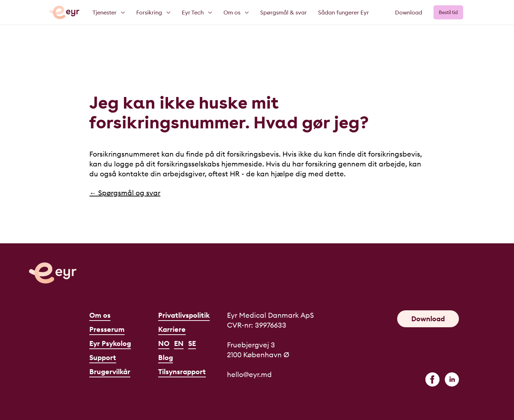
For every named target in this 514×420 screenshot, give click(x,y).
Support (103, 357)
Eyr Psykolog (110, 343)
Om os (100, 315)
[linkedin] (452, 379)
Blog (166, 357)
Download (409, 12)
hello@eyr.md (249, 374)
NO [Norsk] (164, 343)
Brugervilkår (110, 372)
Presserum (107, 329)
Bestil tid (448, 12)
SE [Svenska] (192, 343)
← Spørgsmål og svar (125, 193)
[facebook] (432, 379)
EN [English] (179, 343)
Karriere (172, 329)
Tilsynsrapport (182, 372)
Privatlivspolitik (184, 315)
